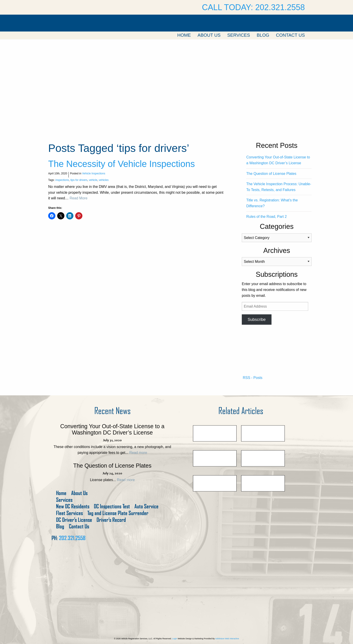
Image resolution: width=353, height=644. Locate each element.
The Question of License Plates (271, 174)
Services (239, 35)
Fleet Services (69, 513)
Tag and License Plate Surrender (118, 513)
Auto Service (146, 506)
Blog (263, 35)
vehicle (93, 180)
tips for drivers (79, 180)
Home (184, 35)
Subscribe (257, 320)
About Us (209, 35)
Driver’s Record (111, 520)
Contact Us (290, 35)
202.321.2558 (72, 538)
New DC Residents (73, 506)
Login (175, 639)
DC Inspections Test (112, 506)
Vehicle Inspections (94, 173)
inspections (62, 180)
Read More (78, 198)
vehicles (104, 180)
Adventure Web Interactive (227, 639)
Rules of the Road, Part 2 (267, 217)
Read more (138, 453)
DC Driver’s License (74, 520)
